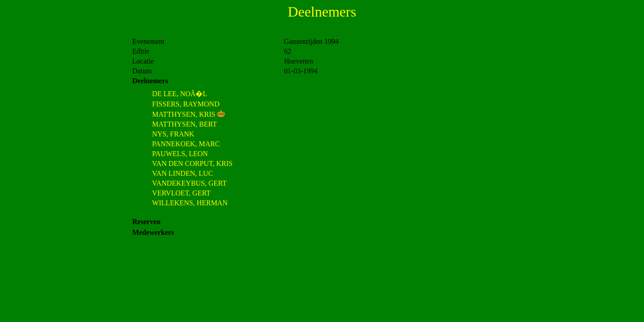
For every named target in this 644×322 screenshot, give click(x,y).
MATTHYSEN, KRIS (184, 114)
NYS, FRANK (173, 134)
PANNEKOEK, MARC (186, 144)
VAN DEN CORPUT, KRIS (192, 163)
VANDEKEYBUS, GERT (189, 183)
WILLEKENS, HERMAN (190, 203)
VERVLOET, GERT (181, 193)
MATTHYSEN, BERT (184, 124)
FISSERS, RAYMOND (186, 104)
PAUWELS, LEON (180, 154)
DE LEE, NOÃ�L (180, 94)
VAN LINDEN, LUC (182, 173)
